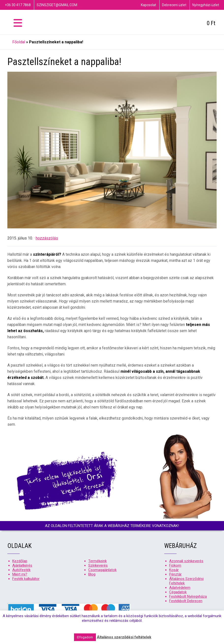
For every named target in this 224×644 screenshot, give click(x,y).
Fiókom (175, 565)
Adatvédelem (180, 588)
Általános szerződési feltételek (124, 637)
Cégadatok (178, 592)
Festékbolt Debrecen (186, 601)
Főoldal (19, 42)
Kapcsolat (149, 5)
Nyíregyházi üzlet (206, 5)
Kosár (174, 570)
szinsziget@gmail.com (57, 5)
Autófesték (21, 570)
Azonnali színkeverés (186, 561)
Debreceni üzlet (174, 5)
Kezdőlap (20, 561)
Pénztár (175, 574)
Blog (92, 574)
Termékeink (97, 561)
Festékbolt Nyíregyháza (188, 596)
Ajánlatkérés (22, 565)
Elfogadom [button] (85, 637)
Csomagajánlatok (102, 570)
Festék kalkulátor (26, 579)
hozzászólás (47, 238)
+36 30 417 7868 (18, 5)
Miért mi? (20, 574)
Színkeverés (98, 565)
